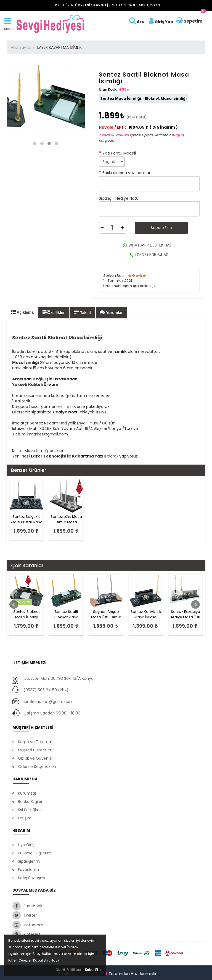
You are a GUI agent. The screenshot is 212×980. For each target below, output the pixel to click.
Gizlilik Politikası (68, 970)
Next (195, 605)
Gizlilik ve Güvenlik (35, 758)
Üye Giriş (26, 845)
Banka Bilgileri (31, 802)
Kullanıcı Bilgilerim (35, 853)
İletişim (25, 818)
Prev (14, 605)
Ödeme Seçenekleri (37, 767)
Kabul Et (94, 970)
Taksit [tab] (82, 312)
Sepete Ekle (161, 228)
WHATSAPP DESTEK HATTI (149, 245)
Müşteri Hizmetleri (35, 750)
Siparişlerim (29, 861)
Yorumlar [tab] (111, 312)
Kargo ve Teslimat (35, 742)
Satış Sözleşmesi (34, 878)
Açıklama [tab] (22, 312)
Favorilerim (28, 870)
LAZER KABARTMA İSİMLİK (59, 47)
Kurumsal (27, 793)
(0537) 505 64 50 (149, 255)
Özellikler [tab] (54, 312)
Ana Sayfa (21, 47)
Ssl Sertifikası (30, 810)
